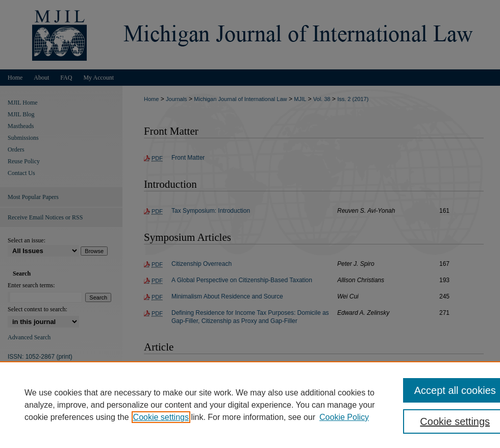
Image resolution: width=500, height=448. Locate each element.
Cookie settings (161, 417)
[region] (250, 405)
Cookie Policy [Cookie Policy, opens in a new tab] (344, 417)
